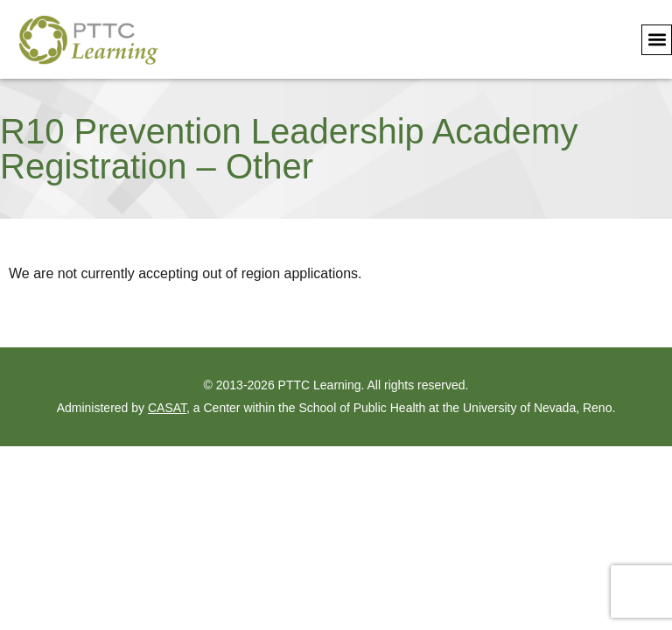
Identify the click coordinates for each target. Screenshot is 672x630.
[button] (657, 40)
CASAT (167, 408)
